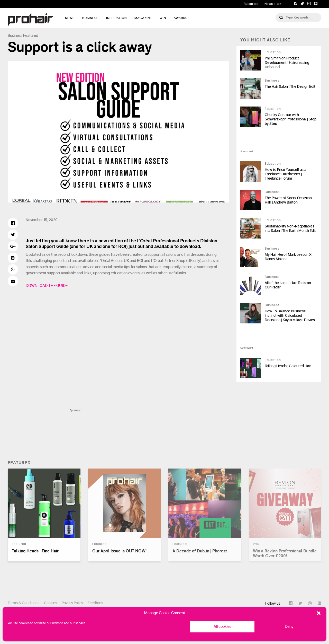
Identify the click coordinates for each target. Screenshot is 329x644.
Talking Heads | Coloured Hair (288, 366)
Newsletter (273, 4)
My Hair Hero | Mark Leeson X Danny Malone (288, 257)
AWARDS (181, 18)
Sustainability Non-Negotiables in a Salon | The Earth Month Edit (290, 228)
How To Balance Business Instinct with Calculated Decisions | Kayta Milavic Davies (290, 316)
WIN (163, 18)
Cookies (51, 603)
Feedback (95, 603)
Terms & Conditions (24, 603)
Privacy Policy (72, 603)
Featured (31, 36)
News (70, 18)
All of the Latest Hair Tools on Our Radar (288, 285)
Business (90, 18)
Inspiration (116, 18)
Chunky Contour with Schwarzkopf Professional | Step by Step (291, 119)
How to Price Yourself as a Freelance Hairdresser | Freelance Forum (285, 174)
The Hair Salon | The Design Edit (290, 87)
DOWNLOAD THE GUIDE (47, 286)
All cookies (222, 627)
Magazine (143, 18)
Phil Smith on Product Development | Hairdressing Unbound (287, 63)
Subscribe (251, 4)
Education (273, 52)
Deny (289, 627)
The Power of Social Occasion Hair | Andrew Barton (288, 200)
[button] (319, 613)
